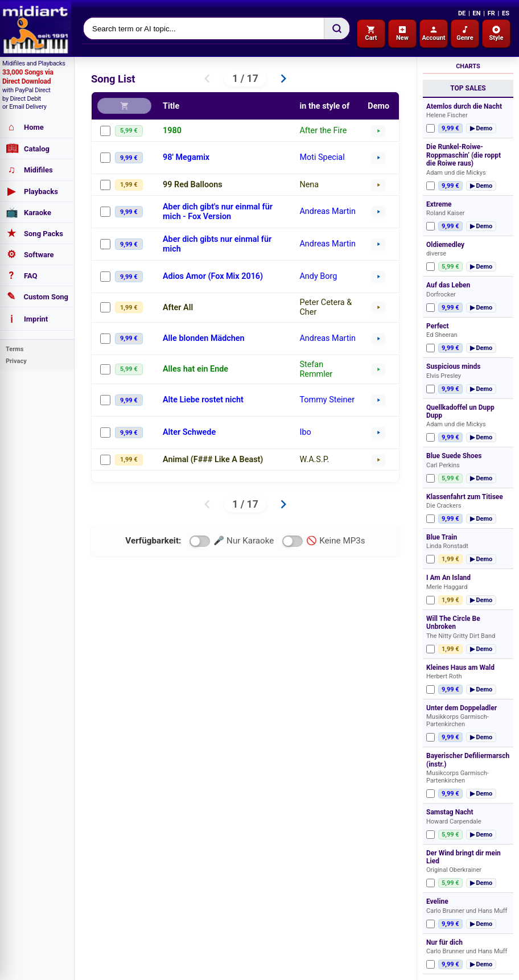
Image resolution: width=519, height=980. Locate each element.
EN (476, 13)
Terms (15, 349)
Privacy (16, 361)
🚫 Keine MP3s (324, 541)
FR (491, 13)
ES (506, 13)
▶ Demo (481, 128)
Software (30, 254)
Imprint (27, 319)
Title (171, 106)
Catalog (28, 149)
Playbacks (32, 191)
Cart (371, 33)
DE (462, 13)
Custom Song (37, 297)
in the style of (324, 106)
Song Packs (34, 233)
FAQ (22, 275)
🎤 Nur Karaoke (232, 541)
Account (433, 33)
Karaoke (28, 212)
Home (25, 127)
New (402, 33)
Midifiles (29, 170)
